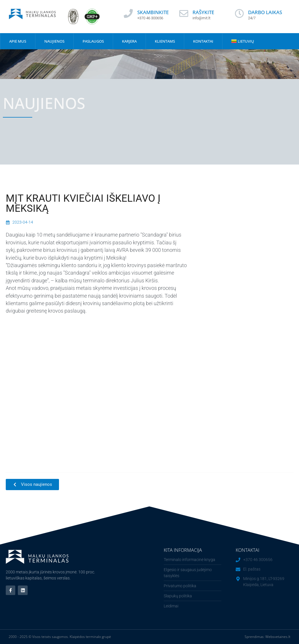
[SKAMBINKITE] (128, 14)
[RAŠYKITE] (184, 14)
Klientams (165, 41)
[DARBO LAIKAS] (239, 14)
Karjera (129, 41)
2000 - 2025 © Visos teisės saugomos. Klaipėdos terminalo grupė (60, 637)
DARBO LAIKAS (265, 12)
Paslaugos (93, 41)
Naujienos (54, 41)
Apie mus (18, 41)
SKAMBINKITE (153, 12)
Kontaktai (203, 41)
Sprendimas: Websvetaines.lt (267, 637)
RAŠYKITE (204, 12)
